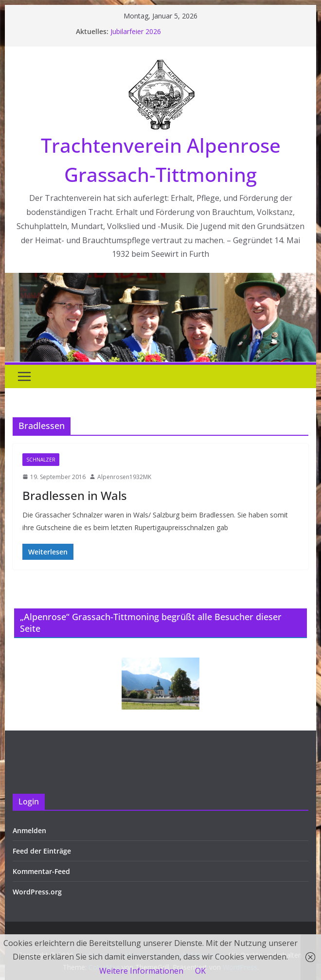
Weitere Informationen (141, 971)
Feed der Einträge (42, 851)
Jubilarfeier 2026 (136, 31)
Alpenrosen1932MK (124, 477)
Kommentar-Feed (41, 871)
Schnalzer (41, 460)
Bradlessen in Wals (75, 495)
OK (200, 971)
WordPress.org (37, 892)
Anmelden (29, 830)
